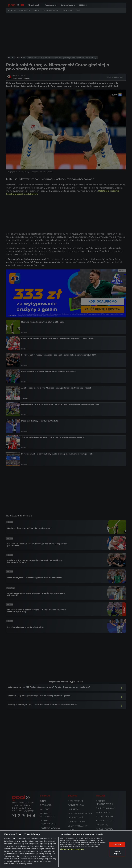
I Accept (117, 844)
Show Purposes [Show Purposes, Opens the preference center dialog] (117, 853)
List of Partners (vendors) (72, 849)
